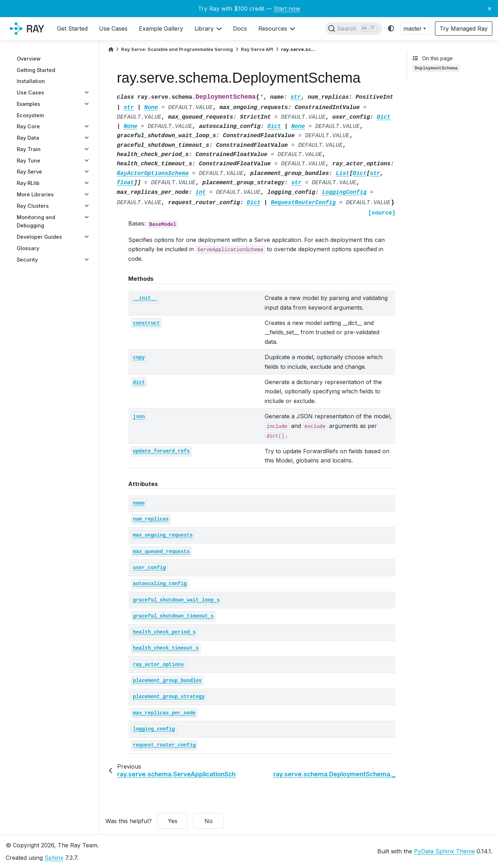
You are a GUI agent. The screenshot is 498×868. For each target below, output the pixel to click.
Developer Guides (39, 237)
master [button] (413, 29)
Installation (31, 81)
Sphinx (54, 858)
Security (27, 260)
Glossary (28, 248)
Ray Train (29, 149)
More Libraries (35, 194)
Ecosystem (30, 115)
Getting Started (36, 70)
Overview (29, 59)
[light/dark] (391, 29)
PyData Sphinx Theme (444, 851)
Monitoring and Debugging (36, 221)
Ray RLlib (28, 183)
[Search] (354, 29)
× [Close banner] (490, 8)
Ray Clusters (33, 206)
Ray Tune (28, 161)
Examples (28, 104)
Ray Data (28, 138)
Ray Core (28, 126)
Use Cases (30, 92)
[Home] (111, 49)
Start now (287, 9)
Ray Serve (29, 172)
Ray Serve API (257, 49)
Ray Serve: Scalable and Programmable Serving (177, 49)
